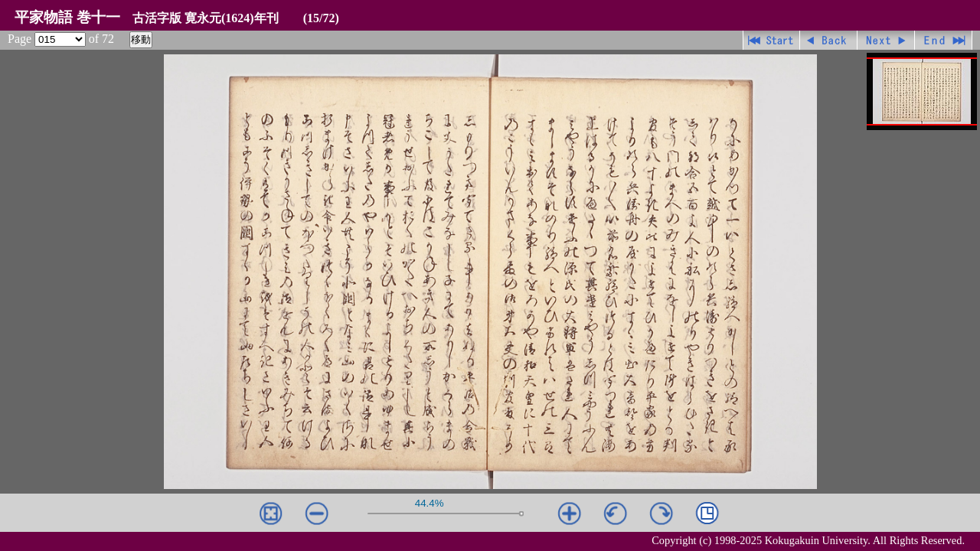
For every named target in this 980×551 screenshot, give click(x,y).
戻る (829, 40)
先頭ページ (771, 40)
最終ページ (944, 40)
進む (886, 40)
